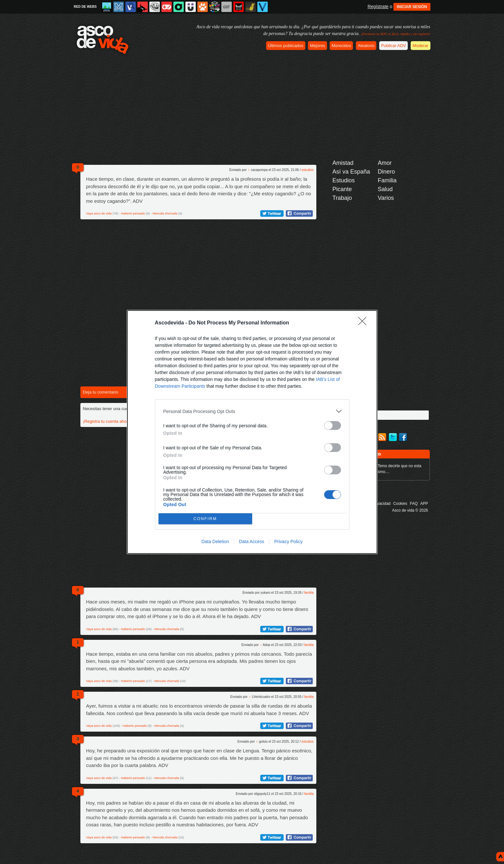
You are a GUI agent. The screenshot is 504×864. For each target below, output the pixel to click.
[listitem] (252, 411)
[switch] (333, 426)
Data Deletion (215, 542)
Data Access (252, 542)
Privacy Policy (288, 542)
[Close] (364, 323)
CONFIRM (205, 519)
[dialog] (252, 432)
